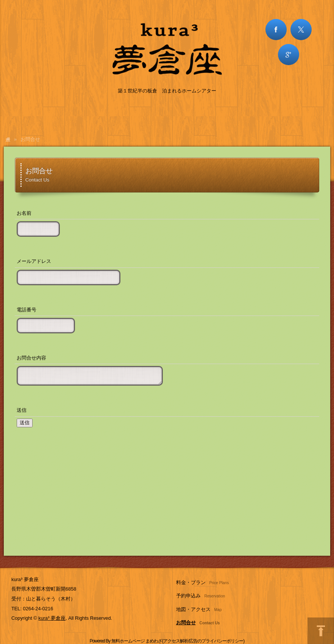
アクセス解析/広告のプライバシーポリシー (203, 641)
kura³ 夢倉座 (52, 618)
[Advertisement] (167, 496)
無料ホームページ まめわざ (137, 641)
